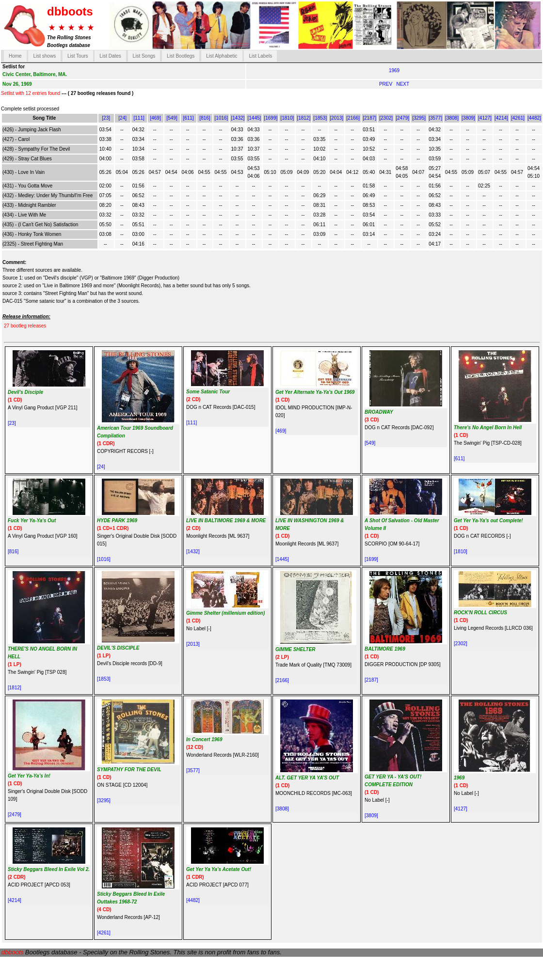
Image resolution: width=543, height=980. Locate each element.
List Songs (144, 56)
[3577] (435, 118)
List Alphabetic (222, 56)
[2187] (369, 118)
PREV (386, 84)
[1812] (303, 118)
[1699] (271, 118)
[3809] (468, 118)
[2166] (353, 118)
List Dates (110, 56)
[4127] (485, 118)
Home (15, 56)
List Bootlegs (181, 56)
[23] (106, 118)
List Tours (78, 56)
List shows (44, 56)
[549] (172, 118)
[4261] (518, 118)
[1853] (320, 118)
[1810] (287, 118)
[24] (122, 118)
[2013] (336, 118)
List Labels (260, 56)
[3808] (452, 118)
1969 (394, 70)
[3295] (419, 118)
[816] (205, 118)
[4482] (534, 118)
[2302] (386, 118)
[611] (188, 118)
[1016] (222, 118)
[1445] (254, 118)
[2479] (402, 118)
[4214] (501, 118)
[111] (139, 118)
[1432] (238, 118)
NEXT (403, 84)
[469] (155, 118)
